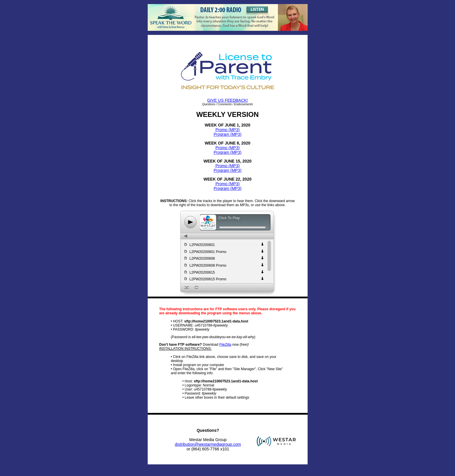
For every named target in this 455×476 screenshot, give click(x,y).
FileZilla (225, 345)
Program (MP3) (228, 134)
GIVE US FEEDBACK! (227, 100)
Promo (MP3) (227, 130)
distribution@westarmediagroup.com (208, 444)
